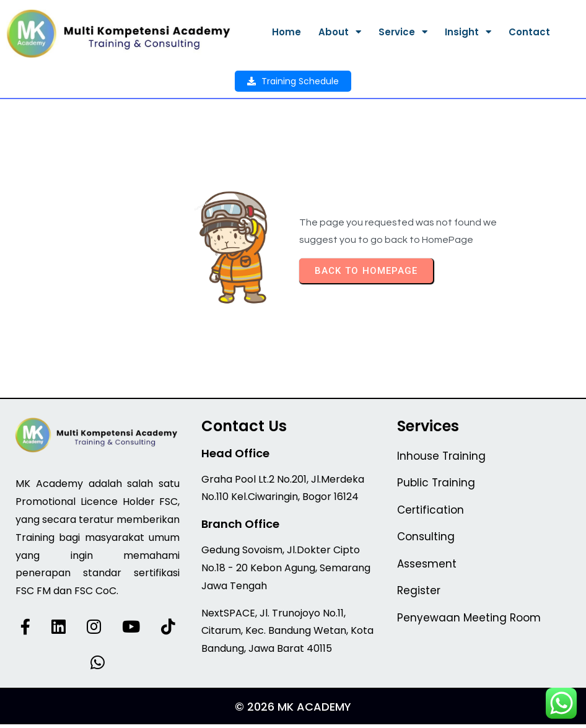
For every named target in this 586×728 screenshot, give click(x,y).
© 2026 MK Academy (293, 710)
